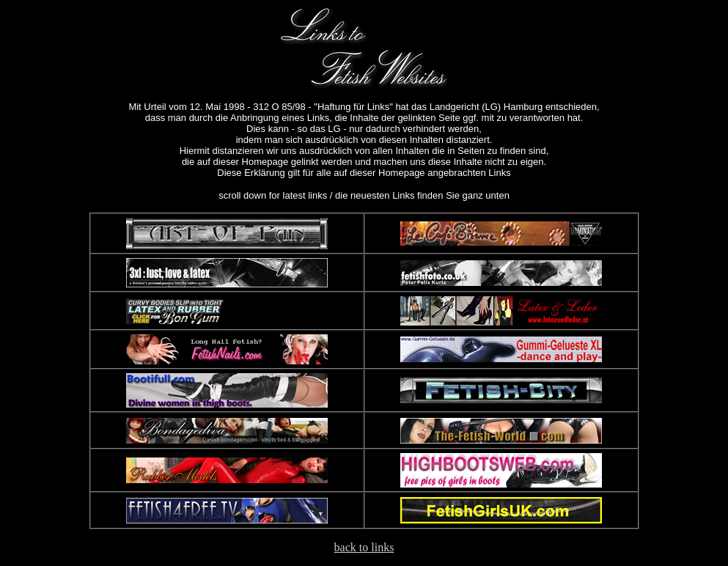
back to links (364, 547)
